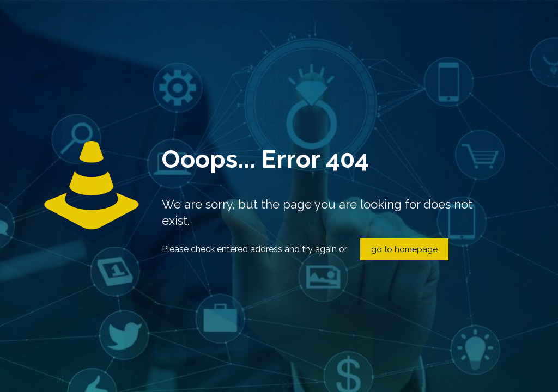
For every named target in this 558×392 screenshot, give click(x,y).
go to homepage (404, 249)
